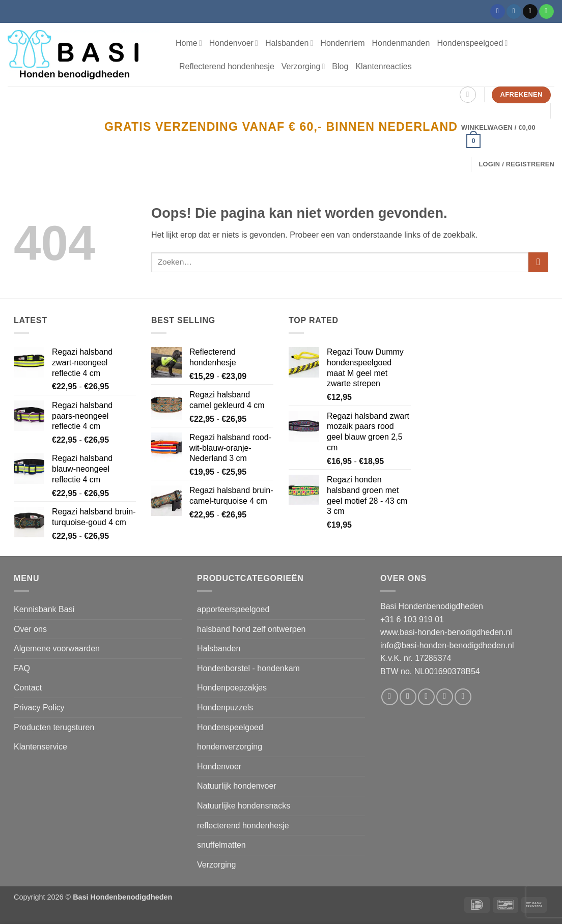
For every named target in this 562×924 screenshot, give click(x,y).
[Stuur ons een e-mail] (530, 12)
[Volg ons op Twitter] (426, 697)
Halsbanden (289, 43)
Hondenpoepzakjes (232, 688)
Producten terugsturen (54, 727)
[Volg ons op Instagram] (514, 12)
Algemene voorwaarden (57, 648)
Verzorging (303, 66)
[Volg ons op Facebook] (498, 12)
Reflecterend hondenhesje (227, 66)
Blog (340, 66)
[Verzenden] (538, 262)
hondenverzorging (230, 747)
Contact (28, 688)
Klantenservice (40, 747)
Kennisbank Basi (44, 609)
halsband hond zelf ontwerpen (251, 629)
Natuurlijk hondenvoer (237, 786)
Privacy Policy (39, 708)
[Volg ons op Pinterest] (463, 697)
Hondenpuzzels (225, 708)
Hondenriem (342, 43)
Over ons (30, 629)
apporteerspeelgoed (233, 609)
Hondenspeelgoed (472, 43)
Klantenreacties (383, 66)
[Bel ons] (546, 12)
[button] (506, 137)
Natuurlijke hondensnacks (244, 806)
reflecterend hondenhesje (243, 826)
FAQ (22, 668)
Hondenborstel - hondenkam (248, 668)
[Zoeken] (468, 95)
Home (189, 43)
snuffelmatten (221, 845)
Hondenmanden (401, 43)
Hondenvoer (234, 43)
